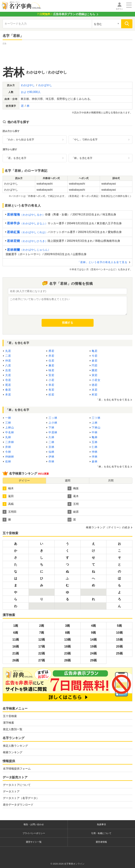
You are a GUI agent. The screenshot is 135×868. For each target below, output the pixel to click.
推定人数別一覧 (13, 729)
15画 (119, 640)
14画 (93, 640)
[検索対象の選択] (107, 24)
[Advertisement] (67, 53)
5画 (119, 626)
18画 (67, 646)
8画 (67, 633)
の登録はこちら (66, 14)
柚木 (8, 488)
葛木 (73, 496)
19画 (93, 646)
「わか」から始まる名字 (20, 139)
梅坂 (73, 488)
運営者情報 (101, 842)
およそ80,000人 (31, 92)
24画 (93, 653)
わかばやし (45, 85)
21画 (16, 653)
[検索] (127, 24)
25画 (119, 653)
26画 (16, 660)
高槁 (8, 504)
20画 (119, 646)
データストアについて (17, 785)
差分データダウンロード (18, 805)
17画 (42, 646)
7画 (42, 633)
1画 (16, 626)
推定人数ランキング (15, 746)
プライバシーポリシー (34, 833)
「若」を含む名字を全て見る (113, 400)
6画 (16, 633)
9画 (93, 633)
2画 (42, 626)
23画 (67, 653)
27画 (42, 660)
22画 (42, 653)
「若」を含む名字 (16, 158)
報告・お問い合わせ (34, 824)
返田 (8, 496)
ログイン (119, 9)
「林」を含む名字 (82, 158)
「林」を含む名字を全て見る (113, 467)
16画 (16, 646)
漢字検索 (8, 723)
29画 (93, 660)
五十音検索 (10, 716)
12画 (42, 640)
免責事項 (101, 824)
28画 (67, 660)
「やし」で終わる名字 (85, 139)
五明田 (10, 512)
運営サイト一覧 (34, 842)
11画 (16, 640)
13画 (67, 640)
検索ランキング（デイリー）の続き (108, 527)
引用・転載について (101, 833)
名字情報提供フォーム (17, 769)
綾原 (73, 512)
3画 (67, 626)
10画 (119, 633)
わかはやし (28, 85)
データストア (11, 791)
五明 (73, 504)
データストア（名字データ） (21, 798)
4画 (93, 626)
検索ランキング (13, 752)
